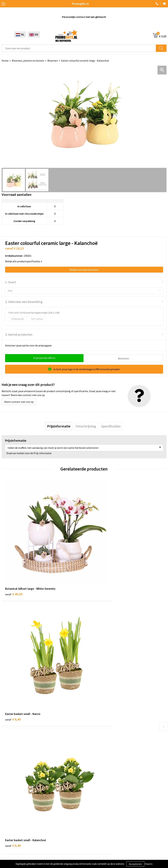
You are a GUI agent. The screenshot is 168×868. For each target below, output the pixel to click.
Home (5, 61)
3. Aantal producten (19, 334)
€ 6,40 (95, 566)
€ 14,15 (96, 664)
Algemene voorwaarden (15, 834)
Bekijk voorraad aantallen (84, 270)
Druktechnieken (95, 733)
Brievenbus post (11, 798)
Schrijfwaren (9, 788)
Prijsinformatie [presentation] (59, 426)
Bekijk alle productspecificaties (24, 261)
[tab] (59, 426)
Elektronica (8, 803)
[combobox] (79, 48)
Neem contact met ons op (19, 401)
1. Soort (11, 282)
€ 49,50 (14, 566)
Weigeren (149, 864)
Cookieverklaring (11, 839)
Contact (90, 788)
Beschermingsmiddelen (15, 793)
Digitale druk (9, 808)
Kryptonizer (8, 813)
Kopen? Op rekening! (97, 728)
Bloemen (53, 61)
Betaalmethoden (95, 798)
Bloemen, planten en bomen (28, 61)
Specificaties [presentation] (111, 426)
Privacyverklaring (11, 844)
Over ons (91, 723)
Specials (6, 818)
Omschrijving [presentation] (86, 426)
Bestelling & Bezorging (99, 793)
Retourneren (93, 803)
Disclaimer (8, 849)
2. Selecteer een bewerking (24, 302)
